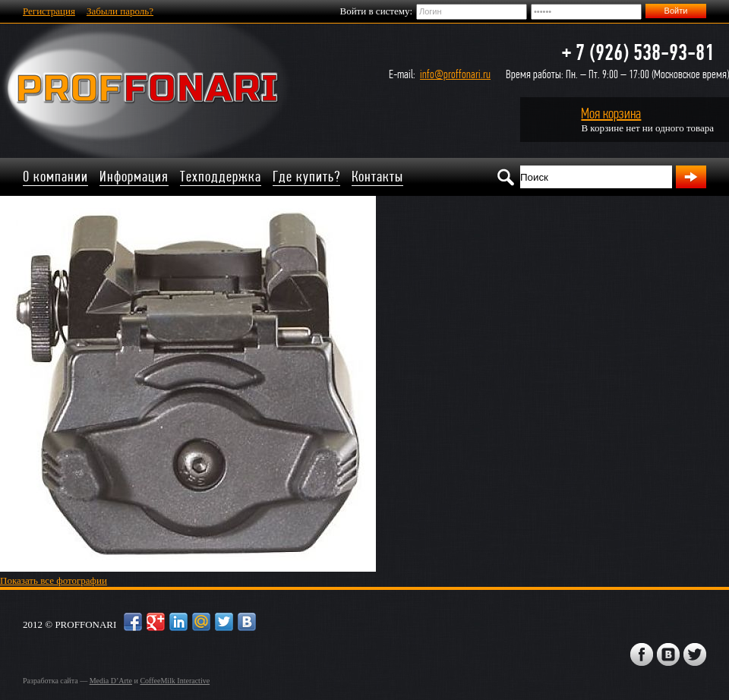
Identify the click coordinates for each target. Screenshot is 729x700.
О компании (55, 177)
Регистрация (49, 11)
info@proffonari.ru (455, 74)
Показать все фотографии (54, 580)
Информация (134, 177)
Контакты (377, 177)
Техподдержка (221, 177)
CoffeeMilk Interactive (175, 681)
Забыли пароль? (120, 11)
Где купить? (306, 177)
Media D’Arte (111, 681)
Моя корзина (611, 114)
